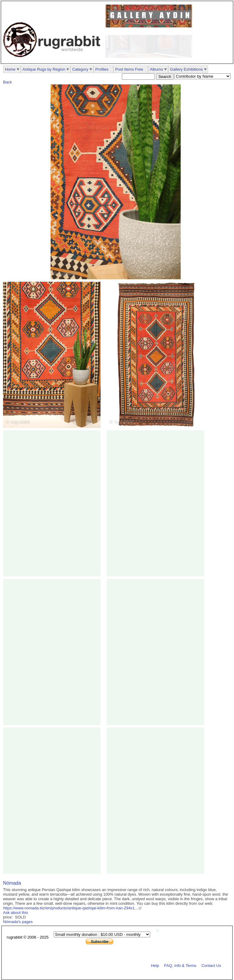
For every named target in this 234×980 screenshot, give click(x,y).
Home (10, 69)
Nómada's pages (18, 922)
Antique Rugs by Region (44, 69)
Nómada (12, 883)
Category (80, 69)
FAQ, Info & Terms (180, 965)
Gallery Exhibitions (186, 69)
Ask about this (16, 913)
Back (7, 82)
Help (155, 965)
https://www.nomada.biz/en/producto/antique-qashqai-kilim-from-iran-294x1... (71, 908)
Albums (156, 69)
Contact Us (211, 965)
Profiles (102, 69)
